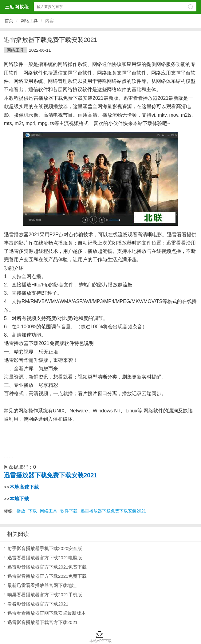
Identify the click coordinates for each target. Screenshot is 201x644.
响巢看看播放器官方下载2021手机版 (45, 595)
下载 (33, 511)
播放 (21, 511)
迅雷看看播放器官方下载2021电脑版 (45, 558)
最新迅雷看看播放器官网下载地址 (42, 585)
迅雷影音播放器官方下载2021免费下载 (47, 567)
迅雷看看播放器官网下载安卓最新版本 (47, 613)
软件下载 (69, 511)
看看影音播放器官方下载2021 (38, 604)
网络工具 (29, 21)
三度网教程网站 (17, 7)
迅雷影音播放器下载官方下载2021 (42, 622)
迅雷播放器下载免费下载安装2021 (113, 511)
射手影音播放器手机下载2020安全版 (45, 548)
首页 (9, 21)
